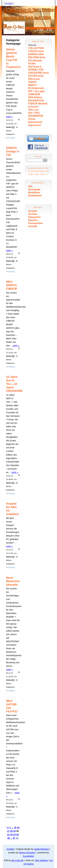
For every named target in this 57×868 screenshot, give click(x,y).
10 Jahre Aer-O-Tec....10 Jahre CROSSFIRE (14, 384)
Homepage (34, 189)
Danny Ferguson (27, 853)
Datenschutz (35, 122)
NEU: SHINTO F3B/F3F (12, 285)
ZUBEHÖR (34, 94)
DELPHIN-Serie (37, 57)
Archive (33, 214)
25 (9, 838)
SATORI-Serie (36, 76)
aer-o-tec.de (17, 860)
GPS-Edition (35, 97)
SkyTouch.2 (35, 67)
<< (8, 828)
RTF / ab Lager (36, 91)
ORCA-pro (34, 79)
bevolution (28, 856)
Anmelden (9, 4)
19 (14, 831)
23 (14, 835)
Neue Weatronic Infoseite (13, 581)
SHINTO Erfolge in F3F (13, 151)
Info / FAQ (34, 113)
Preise (32, 119)
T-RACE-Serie (36, 51)
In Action (33, 107)
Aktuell (32, 45)
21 (8, 835)
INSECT (33, 85)
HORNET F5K (36, 70)
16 (18, 828)
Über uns (33, 110)
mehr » (9, 117)
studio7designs (41, 849)
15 (15, 828)
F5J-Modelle (35, 61)
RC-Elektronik (36, 88)
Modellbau (34, 192)
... (12, 828)
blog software (41, 860)
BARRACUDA (36, 54)
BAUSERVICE (36, 101)
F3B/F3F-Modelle (38, 104)
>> (17, 838)
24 (17, 835)
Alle (30, 186)
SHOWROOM (36, 116)
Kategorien (34, 217)
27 (14, 838)
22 (11, 835)
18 (11, 831)
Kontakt (33, 226)
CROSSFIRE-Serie (38, 73)
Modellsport (35, 196)
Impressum (35, 125)
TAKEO (32, 82)
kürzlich (33, 211)
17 (8, 831)
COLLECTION (36, 48)
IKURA (32, 64)
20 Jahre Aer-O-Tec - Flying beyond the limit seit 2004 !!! (28, 18)
